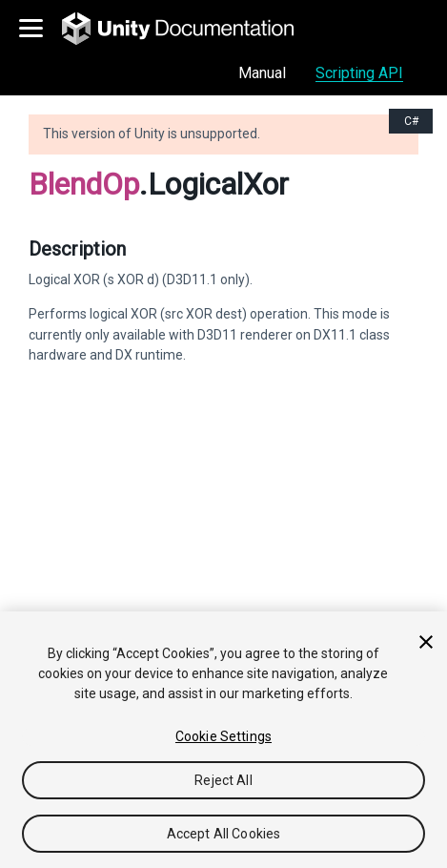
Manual (262, 73)
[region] (223, 740)
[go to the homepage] (191, 29)
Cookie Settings (223, 736)
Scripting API (359, 73)
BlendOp (84, 184)
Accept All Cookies (224, 834)
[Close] (426, 642)
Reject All (223, 780)
